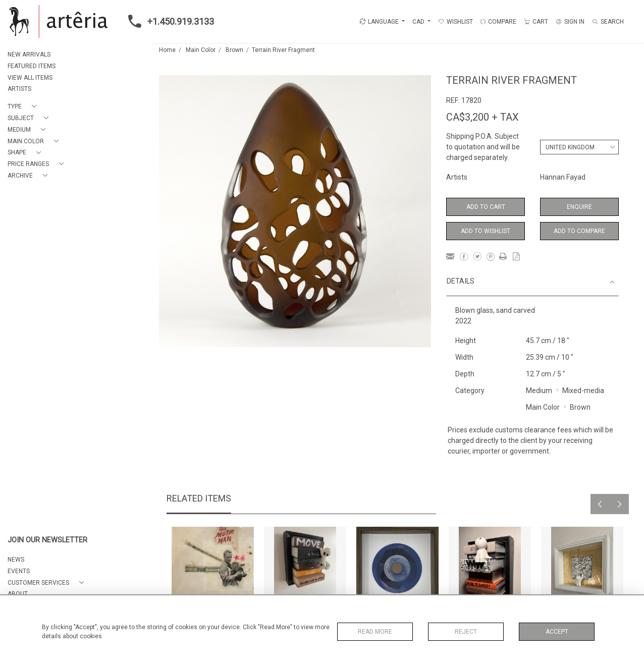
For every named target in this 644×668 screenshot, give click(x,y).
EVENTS (19, 571)
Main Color (201, 50)
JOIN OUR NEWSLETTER (47, 540)
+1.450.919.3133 (168, 21)
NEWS (16, 560)
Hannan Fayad (563, 177)
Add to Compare (579, 231)
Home (167, 50)
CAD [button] (419, 22)
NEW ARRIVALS (29, 54)
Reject (466, 632)
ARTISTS (19, 89)
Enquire (579, 207)
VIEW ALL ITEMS (30, 78)
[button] (24, 107)
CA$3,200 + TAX (482, 117)
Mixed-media (583, 391)
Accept (557, 632)
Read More (375, 632)
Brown (234, 50)
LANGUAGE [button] (379, 22)
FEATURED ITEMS (32, 66)
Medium (539, 391)
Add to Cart (486, 207)
